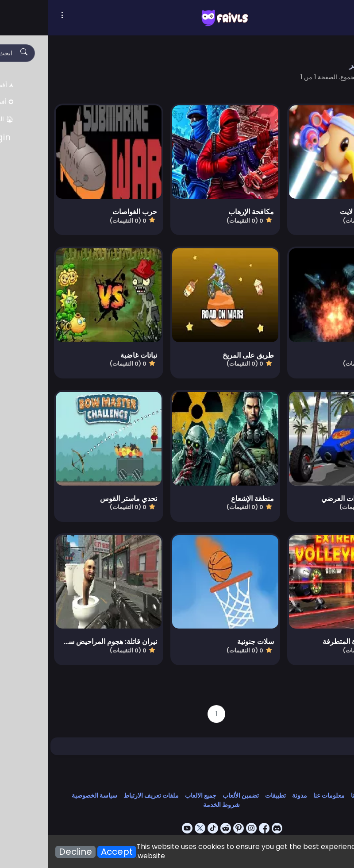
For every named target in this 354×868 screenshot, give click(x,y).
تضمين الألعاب (192, 795)
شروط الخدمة (173, 805)
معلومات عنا (281, 795)
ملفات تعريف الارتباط (103, 795)
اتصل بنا (313, 795)
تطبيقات (227, 795)
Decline (27, 852)
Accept (69, 852)
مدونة (251, 795)
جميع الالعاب (152, 795)
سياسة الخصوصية (46, 795)
